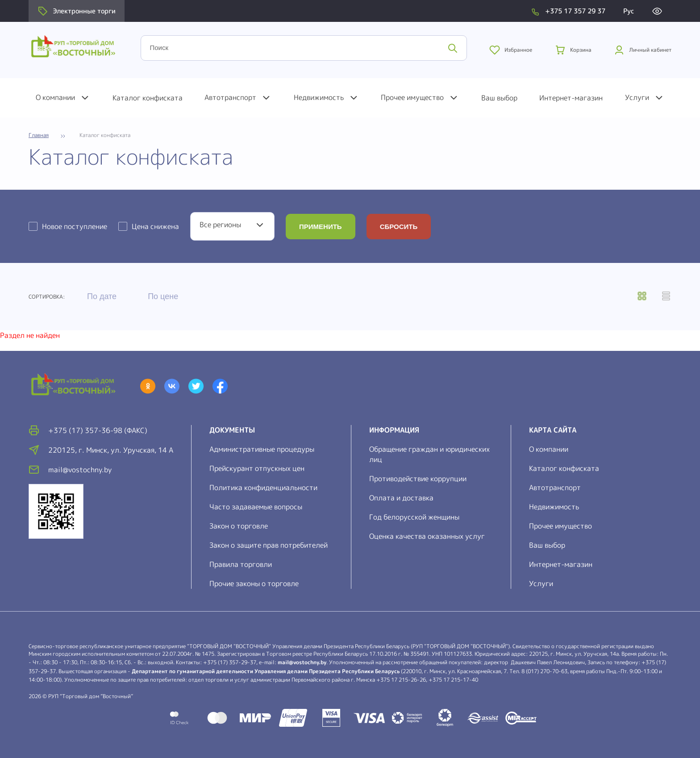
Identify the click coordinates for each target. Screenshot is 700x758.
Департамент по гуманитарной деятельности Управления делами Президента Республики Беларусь (266, 671)
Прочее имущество (412, 97)
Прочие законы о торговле (254, 583)
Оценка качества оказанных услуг (427, 536)
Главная (39, 135)
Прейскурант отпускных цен (257, 468)
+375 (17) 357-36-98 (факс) (98, 430)
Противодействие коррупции (418, 479)
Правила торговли (241, 564)
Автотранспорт (230, 97)
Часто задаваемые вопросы (256, 507)
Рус (629, 11)
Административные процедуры (262, 449)
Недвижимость (319, 97)
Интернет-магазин (571, 98)
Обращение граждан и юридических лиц (429, 454)
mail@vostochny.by (302, 662)
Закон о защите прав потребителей (269, 545)
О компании (55, 97)
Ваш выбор (499, 98)
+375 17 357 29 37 (575, 11)
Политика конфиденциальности (263, 487)
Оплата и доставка (401, 498)
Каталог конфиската (148, 98)
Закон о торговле (239, 526)
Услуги (637, 97)
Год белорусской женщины (414, 517)
